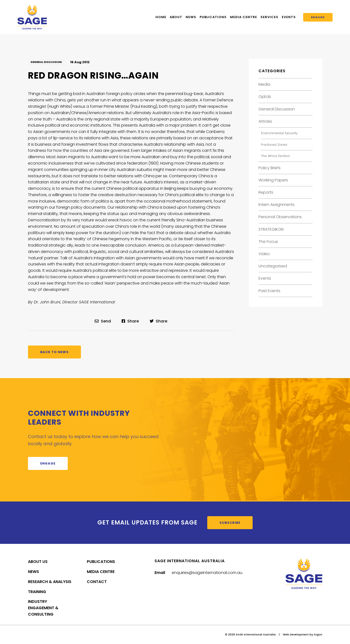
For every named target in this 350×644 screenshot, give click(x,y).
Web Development (296, 634)
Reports (266, 192)
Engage (318, 17)
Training (37, 592)
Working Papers (273, 180)
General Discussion (46, 62)
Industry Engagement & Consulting (43, 608)
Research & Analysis (50, 582)
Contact (97, 582)
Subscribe (230, 523)
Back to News (54, 352)
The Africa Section (275, 156)
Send (103, 321)
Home (161, 17)
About (176, 17)
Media (264, 84)
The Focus (268, 242)
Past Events (269, 291)
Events (289, 17)
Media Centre (244, 17)
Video (264, 254)
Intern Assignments (277, 205)
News (191, 17)
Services (269, 17)
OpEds (265, 97)
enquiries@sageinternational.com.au (207, 573)
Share (130, 321)
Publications (213, 17)
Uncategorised (273, 266)
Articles (265, 121)
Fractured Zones (274, 145)
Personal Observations (280, 217)
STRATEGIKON (271, 229)
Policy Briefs (270, 168)
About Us (38, 562)
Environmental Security (279, 133)
